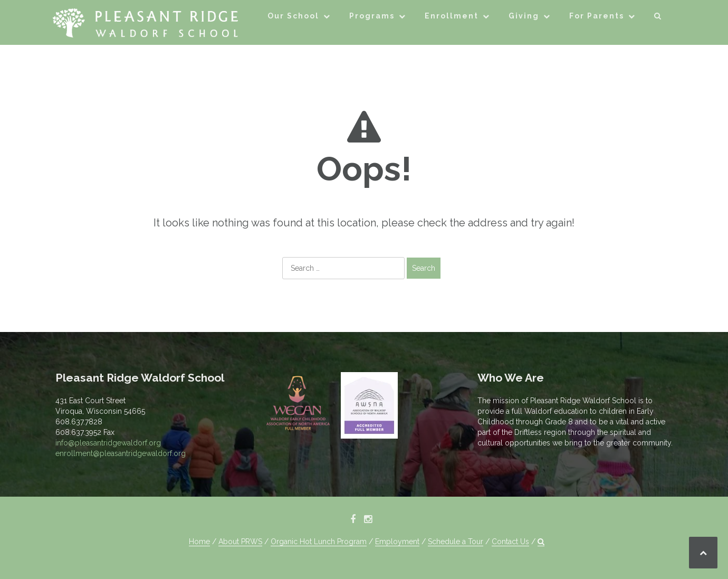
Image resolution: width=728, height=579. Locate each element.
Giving (524, 16)
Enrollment (452, 16)
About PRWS (240, 542)
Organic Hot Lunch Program (319, 542)
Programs (372, 16)
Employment (397, 542)
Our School (293, 16)
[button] (658, 18)
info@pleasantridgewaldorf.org (108, 443)
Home (199, 542)
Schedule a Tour (456, 542)
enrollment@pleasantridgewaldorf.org (121, 453)
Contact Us (510, 542)
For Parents (597, 16)
